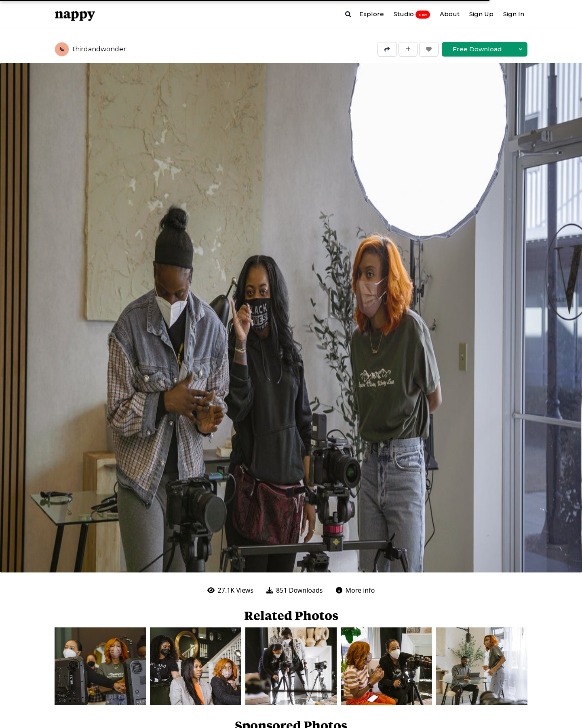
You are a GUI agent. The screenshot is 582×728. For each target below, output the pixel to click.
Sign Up (481, 14)
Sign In (514, 14)
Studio (412, 14)
